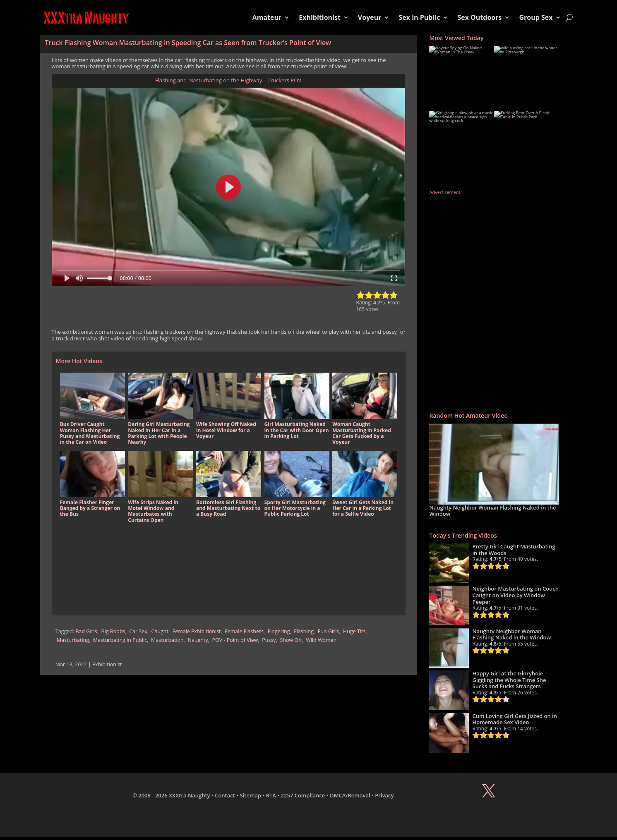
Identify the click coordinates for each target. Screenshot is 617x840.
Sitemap (251, 795)
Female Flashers (244, 631)
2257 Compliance (303, 795)
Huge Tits (354, 631)
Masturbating (73, 640)
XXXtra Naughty (190, 795)
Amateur (267, 17)
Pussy (269, 640)
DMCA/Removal (350, 795)
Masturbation (167, 640)
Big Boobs (113, 631)
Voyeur (370, 17)
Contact (225, 795)
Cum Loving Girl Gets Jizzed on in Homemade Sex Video (515, 719)
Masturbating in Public (120, 640)
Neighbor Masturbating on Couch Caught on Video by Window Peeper (515, 595)
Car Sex (138, 631)
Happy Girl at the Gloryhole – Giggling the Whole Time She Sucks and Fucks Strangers (510, 680)
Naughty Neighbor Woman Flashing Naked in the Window (492, 511)
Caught (160, 631)
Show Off (291, 640)
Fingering (279, 631)
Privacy (384, 795)
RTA (271, 795)
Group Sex (536, 17)
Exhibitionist (320, 17)
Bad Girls (86, 631)
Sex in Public (419, 17)
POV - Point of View (235, 640)
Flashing (304, 631)
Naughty (198, 640)
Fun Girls (329, 631)
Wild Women (321, 640)
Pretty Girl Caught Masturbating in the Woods (514, 550)
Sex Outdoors (479, 17)
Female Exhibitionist (197, 631)
